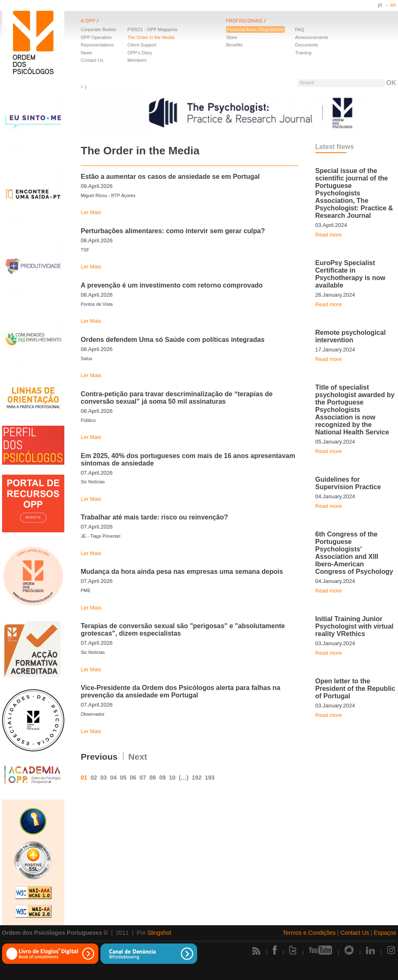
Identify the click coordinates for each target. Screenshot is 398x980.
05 (123, 778)
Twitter (293, 950)
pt (380, 5)
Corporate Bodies (99, 29)
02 (94, 778)
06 (133, 778)
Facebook (275, 950)
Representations (98, 45)
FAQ (300, 29)
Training (303, 53)
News (87, 53)
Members (137, 60)
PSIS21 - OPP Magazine (153, 29)
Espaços (385, 933)
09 (163, 778)
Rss (256, 951)
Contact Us (92, 60)
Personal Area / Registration (255, 29)
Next (138, 757)
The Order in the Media (151, 37)
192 (197, 778)
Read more (329, 235)
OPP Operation (96, 37)
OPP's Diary (140, 53)
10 (172, 778)
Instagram (392, 950)
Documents (307, 45)
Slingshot (159, 933)
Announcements (312, 37)
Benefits (234, 45)
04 (113, 778)
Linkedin (370, 950)
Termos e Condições (309, 933)
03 (104, 778)
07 (143, 778)
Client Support (142, 45)
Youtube (320, 950)
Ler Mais (91, 212)
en (393, 5)
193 (210, 778)
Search (307, 83)
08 (153, 778)
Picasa (349, 950)
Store (232, 37)
